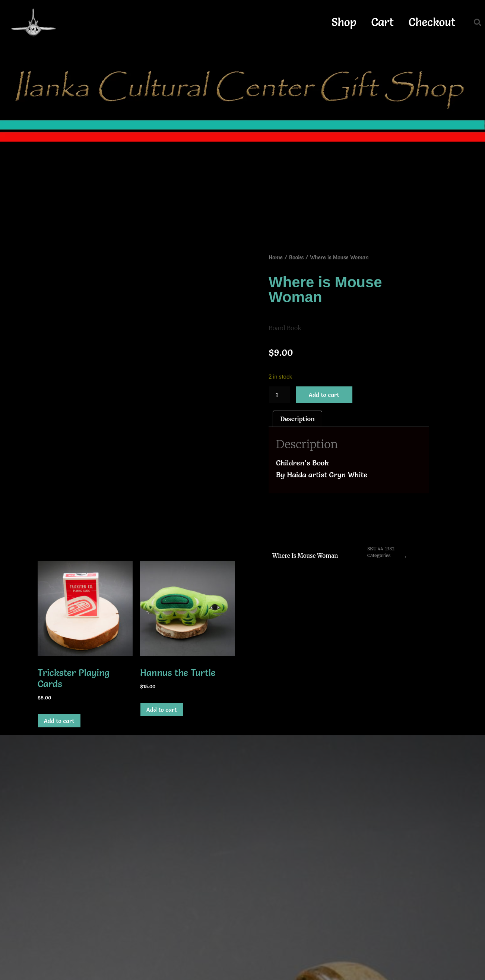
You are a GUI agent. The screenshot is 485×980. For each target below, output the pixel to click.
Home (276, 257)
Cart (383, 22)
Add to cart (324, 395)
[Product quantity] (279, 395)
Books (296, 257)
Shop (344, 22)
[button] (478, 22)
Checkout (432, 22)
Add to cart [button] (59, 721)
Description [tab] (297, 419)
